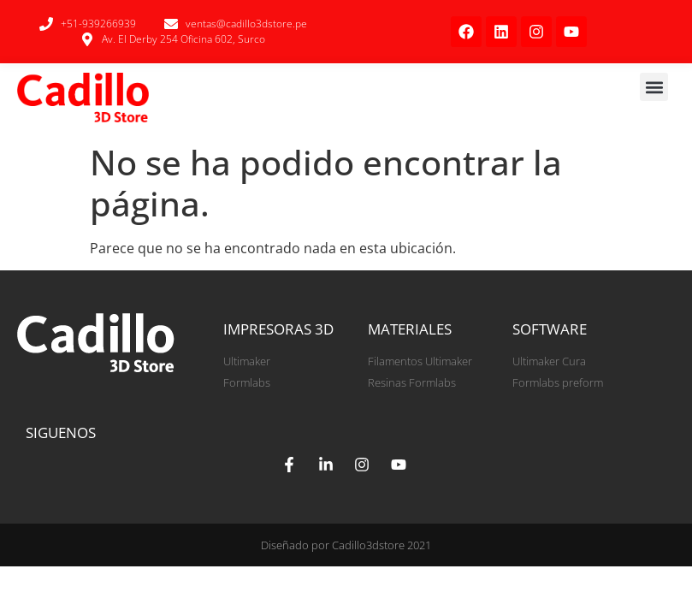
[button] (654, 87)
